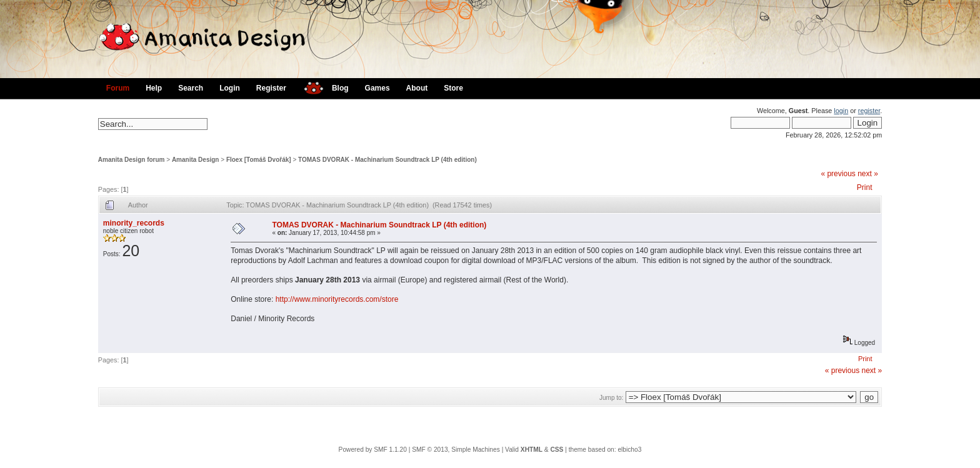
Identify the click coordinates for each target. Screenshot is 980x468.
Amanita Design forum (132, 160)
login (841, 111)
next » (868, 174)
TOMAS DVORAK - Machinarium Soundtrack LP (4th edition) (387, 160)
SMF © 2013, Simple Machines (456, 450)
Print (865, 187)
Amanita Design (196, 160)
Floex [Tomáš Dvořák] (259, 160)
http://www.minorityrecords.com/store (337, 299)
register (869, 111)
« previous (838, 174)
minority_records (134, 223)
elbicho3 (629, 450)
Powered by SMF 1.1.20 (373, 450)
